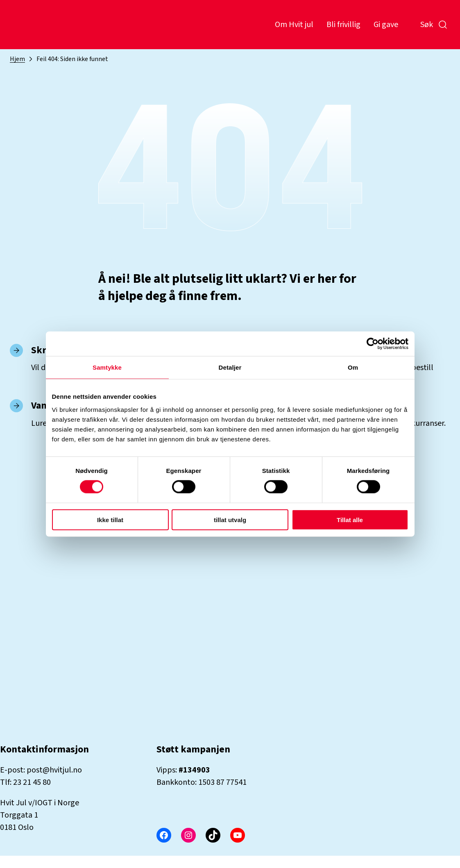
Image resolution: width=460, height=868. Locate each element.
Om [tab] (353, 367)
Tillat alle (350, 519)
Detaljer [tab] (230, 367)
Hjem (17, 59)
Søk (434, 25)
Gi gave (386, 25)
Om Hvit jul (294, 25)
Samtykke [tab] (107, 367)
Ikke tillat (110, 519)
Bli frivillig (343, 25)
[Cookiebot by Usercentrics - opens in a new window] (373, 344)
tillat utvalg (230, 519)
